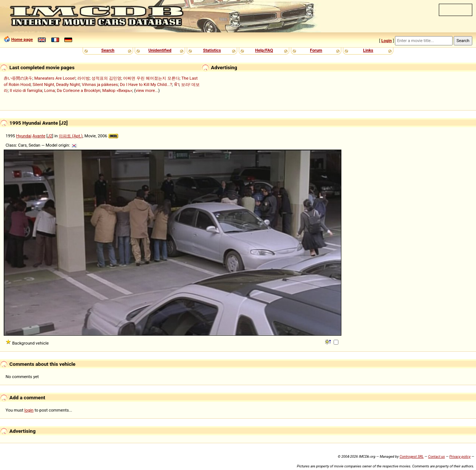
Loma (50, 90)
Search (108, 50)
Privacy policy (460, 456)
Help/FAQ (264, 50)
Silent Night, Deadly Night (56, 84)
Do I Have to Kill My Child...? (146, 84)
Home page (22, 39)
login (29, 410)
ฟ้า (177, 84)
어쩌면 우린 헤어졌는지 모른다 (151, 78)
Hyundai (24, 136)
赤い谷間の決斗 (18, 78)
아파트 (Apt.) (71, 136)
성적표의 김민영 (106, 78)
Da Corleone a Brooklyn (79, 90)
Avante (39, 136)
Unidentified (160, 50)
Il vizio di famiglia (26, 90)
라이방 (83, 78)
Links (368, 50)
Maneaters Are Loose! (55, 78)
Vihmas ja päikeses (100, 84)
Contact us (436, 456)
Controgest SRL (411, 456)
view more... (147, 90)
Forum (316, 50)
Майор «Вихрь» (117, 90)
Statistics (212, 50)
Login (386, 41)
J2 (50, 136)
